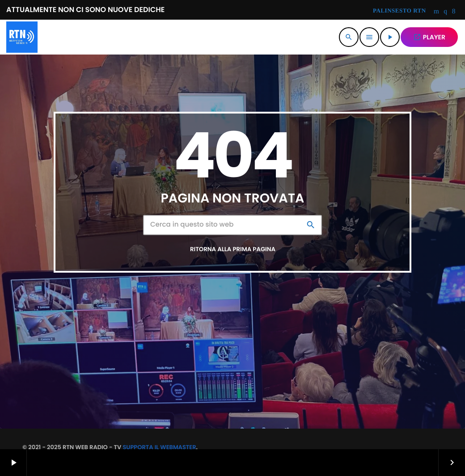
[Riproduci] (390, 37)
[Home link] (22, 37)
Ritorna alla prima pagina (233, 249)
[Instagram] (445, 12)
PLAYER (429, 37)
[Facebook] (454, 12)
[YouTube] (437, 12)
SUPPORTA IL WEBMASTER (159, 447)
